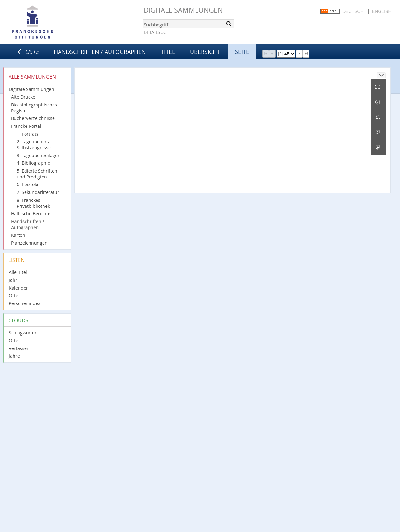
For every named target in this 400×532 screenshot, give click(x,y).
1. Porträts (28, 134)
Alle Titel (18, 272)
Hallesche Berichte (31, 214)
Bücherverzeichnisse (33, 118)
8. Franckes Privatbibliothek (33, 203)
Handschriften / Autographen (100, 52)
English (382, 11)
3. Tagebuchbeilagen (39, 155)
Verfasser (19, 348)
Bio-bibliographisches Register (34, 108)
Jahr (13, 280)
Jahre (14, 356)
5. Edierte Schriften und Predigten (37, 174)
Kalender (18, 288)
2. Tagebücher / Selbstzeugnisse (34, 144)
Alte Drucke (23, 97)
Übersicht (205, 52)
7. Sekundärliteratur (38, 192)
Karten (18, 235)
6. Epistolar (29, 184)
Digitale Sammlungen (183, 10)
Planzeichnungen (29, 243)
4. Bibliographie (33, 163)
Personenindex (25, 303)
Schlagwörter (23, 333)
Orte (14, 295)
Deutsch (353, 11)
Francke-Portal (26, 126)
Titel (168, 52)
